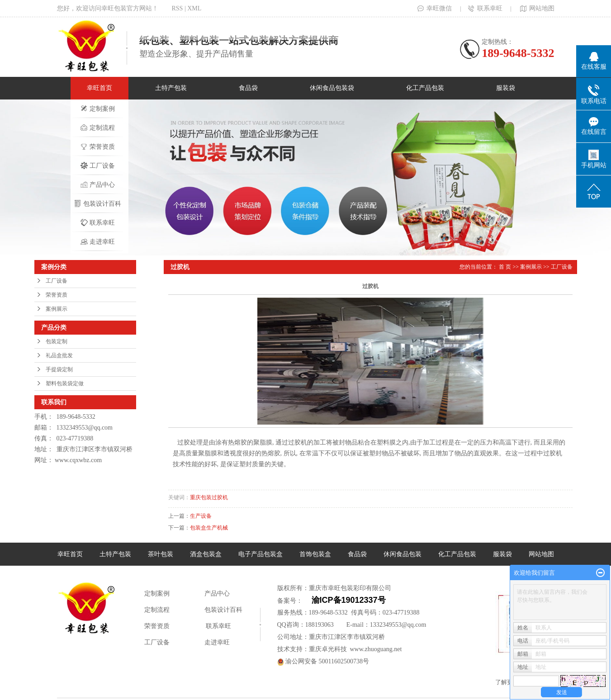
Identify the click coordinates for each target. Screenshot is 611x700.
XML (194, 8)
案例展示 (57, 309)
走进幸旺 (98, 241)
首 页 (505, 267)
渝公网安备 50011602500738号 (323, 661)
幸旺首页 (99, 88)
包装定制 (57, 341)
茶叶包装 (161, 554)
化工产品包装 (425, 88)
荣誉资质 (98, 147)
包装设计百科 (98, 203)
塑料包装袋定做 (65, 383)
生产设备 (201, 516)
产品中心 (98, 184)
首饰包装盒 (315, 554)
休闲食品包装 (403, 554)
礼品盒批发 (59, 355)
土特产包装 (171, 88)
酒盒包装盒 (206, 554)
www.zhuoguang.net (376, 649)
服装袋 (506, 88)
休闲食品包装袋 (332, 88)
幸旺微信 (435, 8)
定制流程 (98, 128)
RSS (178, 8)
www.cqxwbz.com (78, 460)
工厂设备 (98, 166)
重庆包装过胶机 (209, 497)
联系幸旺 (485, 8)
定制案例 (98, 109)
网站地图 (536, 8)
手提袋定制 (59, 369)
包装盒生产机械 (209, 528)
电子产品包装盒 (261, 554)
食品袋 (248, 88)
